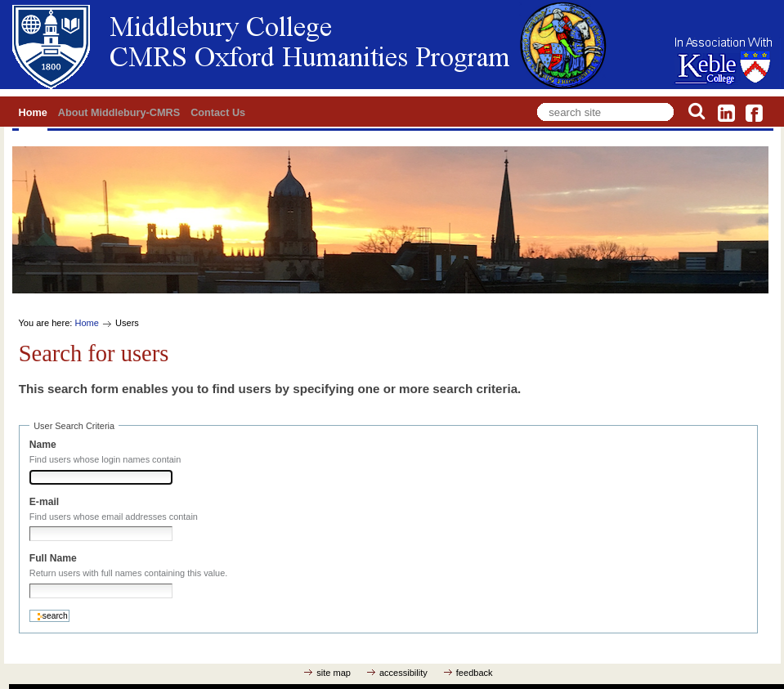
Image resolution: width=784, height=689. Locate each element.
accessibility (403, 673)
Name (43, 445)
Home (33, 113)
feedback (475, 673)
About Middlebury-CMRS (119, 113)
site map (334, 673)
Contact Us (218, 113)
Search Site (534, 100)
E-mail (44, 502)
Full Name (53, 558)
